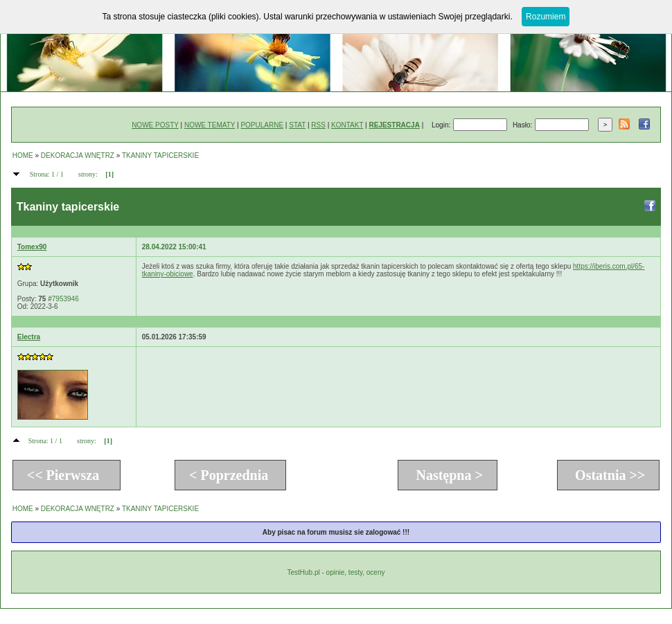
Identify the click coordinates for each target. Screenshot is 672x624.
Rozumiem (546, 17)
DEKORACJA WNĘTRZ (78, 155)
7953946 (65, 299)
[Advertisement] (232, 386)
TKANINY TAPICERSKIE (160, 155)
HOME (23, 155)
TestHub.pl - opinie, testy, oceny (336, 572)
